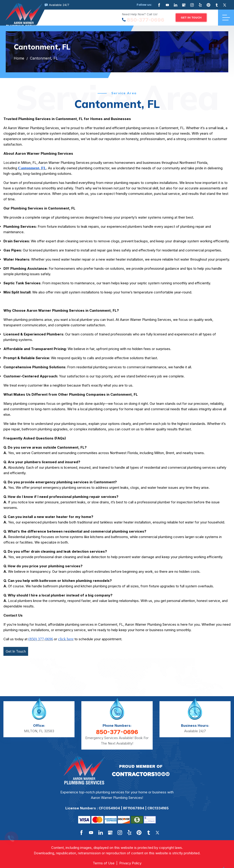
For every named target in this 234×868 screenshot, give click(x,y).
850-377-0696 (146, 20)
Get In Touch (16, 651)
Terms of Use (104, 863)
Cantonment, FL (44, 58)
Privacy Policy (130, 863)
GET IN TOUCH (191, 17)
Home (19, 58)
